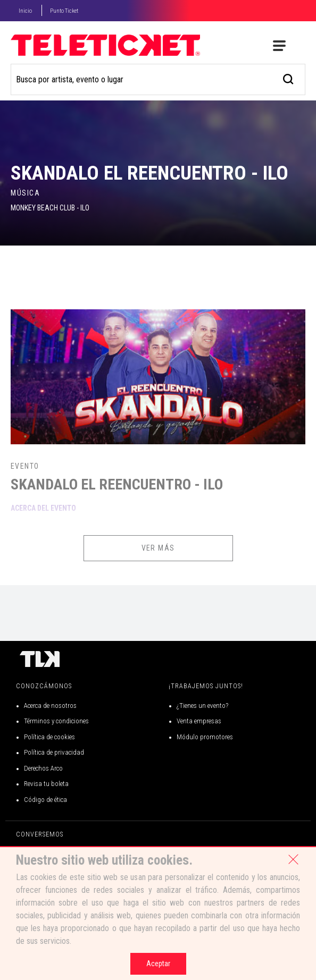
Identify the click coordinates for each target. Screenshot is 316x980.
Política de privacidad (54, 752)
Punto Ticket (64, 11)
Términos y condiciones (56, 721)
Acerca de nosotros (50, 706)
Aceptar (158, 964)
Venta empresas (199, 721)
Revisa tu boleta (46, 784)
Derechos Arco (43, 768)
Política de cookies (49, 737)
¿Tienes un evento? (202, 706)
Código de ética (45, 800)
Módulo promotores (205, 737)
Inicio (25, 11)
